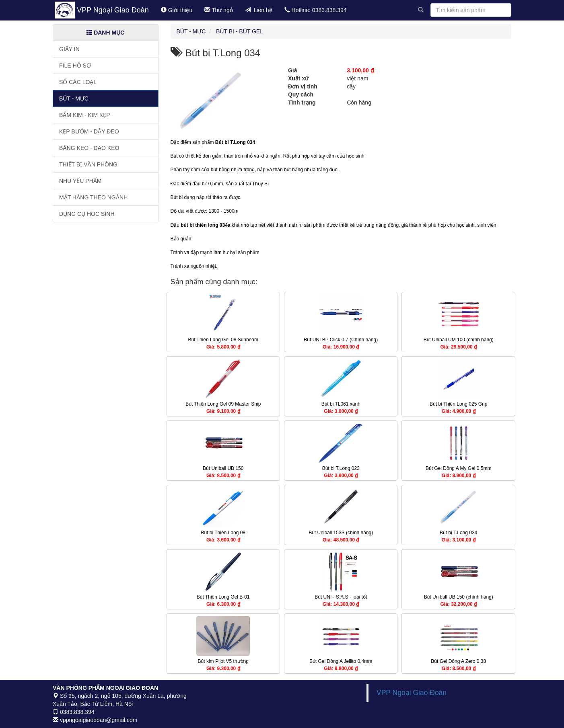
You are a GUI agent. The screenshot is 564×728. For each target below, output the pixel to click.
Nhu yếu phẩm (80, 181)
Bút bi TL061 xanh (341, 404)
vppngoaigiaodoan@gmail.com (95, 720)
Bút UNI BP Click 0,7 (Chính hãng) (341, 340)
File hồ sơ (75, 66)
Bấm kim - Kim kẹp (85, 115)
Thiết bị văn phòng (88, 164)
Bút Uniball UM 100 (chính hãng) (459, 340)
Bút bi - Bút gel (240, 31)
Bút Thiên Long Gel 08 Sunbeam (223, 340)
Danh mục (105, 33)
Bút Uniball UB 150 (223, 468)
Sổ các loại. (78, 82)
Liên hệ (259, 10)
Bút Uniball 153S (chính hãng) (341, 533)
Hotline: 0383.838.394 (316, 10)
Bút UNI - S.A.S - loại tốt (341, 597)
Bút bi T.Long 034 (458, 533)
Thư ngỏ (218, 10)
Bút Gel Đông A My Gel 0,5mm (458, 468)
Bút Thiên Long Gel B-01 (223, 597)
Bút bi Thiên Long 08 (223, 533)
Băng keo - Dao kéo (89, 148)
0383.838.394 (74, 712)
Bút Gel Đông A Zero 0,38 (458, 661)
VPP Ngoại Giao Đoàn (113, 10)
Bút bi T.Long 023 (341, 468)
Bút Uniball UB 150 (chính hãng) (459, 597)
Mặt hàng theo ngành (93, 197)
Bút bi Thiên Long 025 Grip (458, 404)
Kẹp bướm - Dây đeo (89, 131)
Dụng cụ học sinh (87, 214)
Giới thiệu (177, 10)
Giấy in (69, 49)
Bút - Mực (74, 98)
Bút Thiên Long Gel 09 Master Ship (223, 404)
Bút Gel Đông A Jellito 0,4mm (341, 661)
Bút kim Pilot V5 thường (223, 661)
